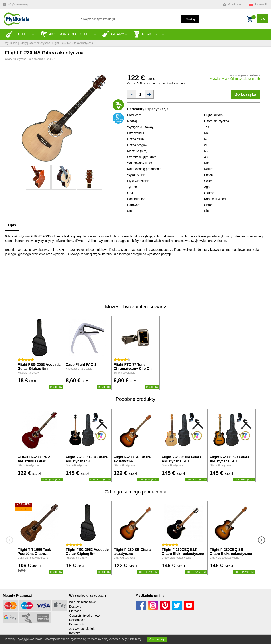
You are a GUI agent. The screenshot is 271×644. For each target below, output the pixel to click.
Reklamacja (77, 620)
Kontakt (74, 633)
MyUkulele (11, 43)
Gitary (113, 34)
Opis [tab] (12, 225)
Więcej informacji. (132, 639)
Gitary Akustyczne (39, 43)
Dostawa (75, 607)
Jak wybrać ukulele (82, 629)
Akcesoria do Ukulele (67, 34)
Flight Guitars (213, 115)
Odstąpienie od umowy (85, 615)
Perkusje (147, 34)
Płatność (75, 611)
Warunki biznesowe (83, 602)
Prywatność (77, 624)
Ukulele (18, 34)
